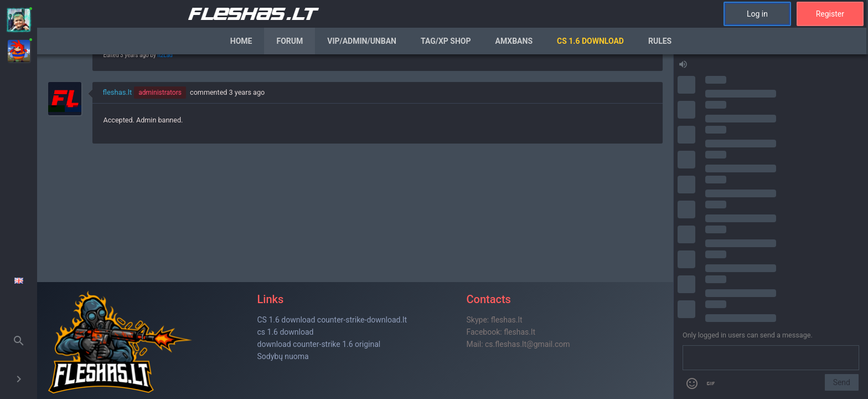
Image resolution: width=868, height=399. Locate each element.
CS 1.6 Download (590, 41)
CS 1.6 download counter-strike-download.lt (332, 320)
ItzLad (165, 55)
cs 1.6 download (286, 332)
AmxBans (514, 41)
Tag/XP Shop (446, 41)
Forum (290, 41)
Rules (660, 41)
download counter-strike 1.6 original (319, 344)
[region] (355, 227)
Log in (757, 14)
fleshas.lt (118, 92)
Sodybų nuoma (283, 356)
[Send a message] (771, 358)
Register (830, 14)
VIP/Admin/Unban (362, 41)
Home (241, 41)
